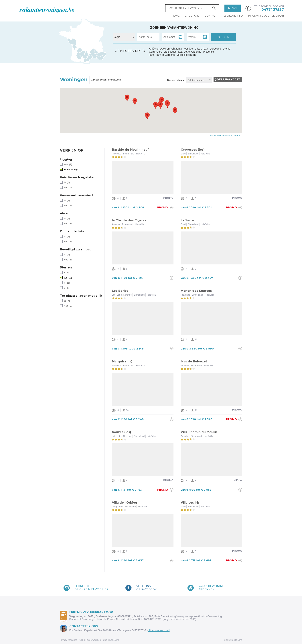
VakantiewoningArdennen (211, 588)
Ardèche (92, 51)
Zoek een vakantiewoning (174, 28)
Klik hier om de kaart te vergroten (226, 136)
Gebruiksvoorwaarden (90, 640)
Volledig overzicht (186, 55)
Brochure (192, 16)
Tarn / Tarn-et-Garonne (84, 56)
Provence (208, 52)
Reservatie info (232, 16)
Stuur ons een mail (159, 630)
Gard (91, 55)
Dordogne (215, 49)
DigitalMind (237, 640)
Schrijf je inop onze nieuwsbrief (91, 588)
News (233, 8)
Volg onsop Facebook (146, 588)
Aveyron (165, 49)
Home (176, 16)
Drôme (227, 49)
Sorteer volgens (175, 80)
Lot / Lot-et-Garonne (190, 52)
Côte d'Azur (101, 57)
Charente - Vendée (73, 45)
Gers (78, 54)
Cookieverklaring (111, 640)
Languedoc (88, 59)
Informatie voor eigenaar (266, 16)
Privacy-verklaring (69, 640)
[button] (135, 101)
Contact (211, 16)
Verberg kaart (229, 79)
